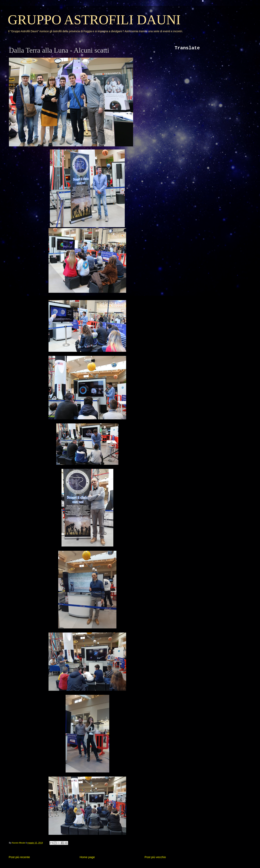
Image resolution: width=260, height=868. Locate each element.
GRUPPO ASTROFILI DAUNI (94, 20)
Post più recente (19, 857)
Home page (87, 857)
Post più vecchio (155, 857)
